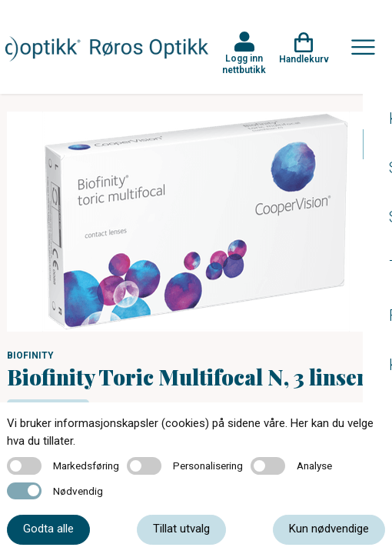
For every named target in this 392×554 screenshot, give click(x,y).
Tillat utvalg (181, 529)
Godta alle (48, 529)
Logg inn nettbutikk (244, 64)
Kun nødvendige (329, 529)
